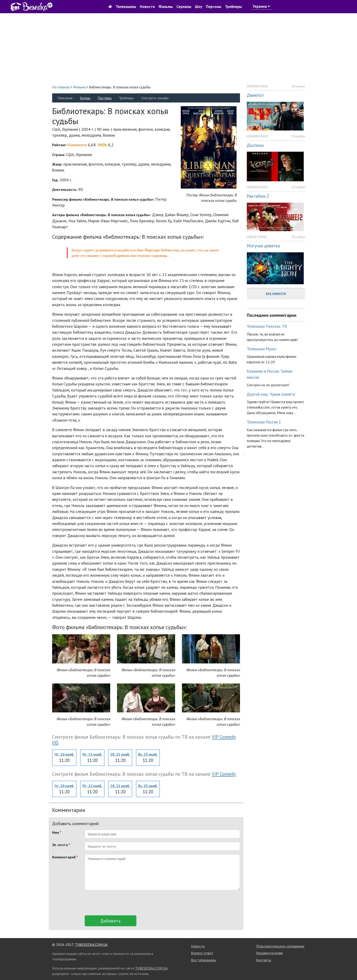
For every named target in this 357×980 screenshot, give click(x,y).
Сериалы (184, 7)
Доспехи (255, 145)
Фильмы (166, 7)
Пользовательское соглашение (280, 946)
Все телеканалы (204, 960)
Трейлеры (233, 7)
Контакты (264, 960)
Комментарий (65, 857)
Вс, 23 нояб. (148, 754)
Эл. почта (61, 845)
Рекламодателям (269, 953)
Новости (147, 7)
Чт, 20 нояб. (64, 754)
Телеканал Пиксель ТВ (267, 326)
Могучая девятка (263, 246)
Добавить (110, 921)
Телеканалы (126, 7)
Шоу (199, 7)
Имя (57, 832)
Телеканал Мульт (262, 349)
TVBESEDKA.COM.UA (91, 944)
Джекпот (255, 95)
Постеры (105, 98)
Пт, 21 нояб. (92, 754)
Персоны (214, 7)
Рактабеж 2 (258, 196)
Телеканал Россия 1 (264, 422)
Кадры (85, 98)
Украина (261, 6)
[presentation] (119, 903)
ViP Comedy (224, 774)
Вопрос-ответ (202, 953)
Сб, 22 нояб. (120, 754)
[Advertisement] (178, 49)
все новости (276, 293)
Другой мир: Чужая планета (271, 394)
